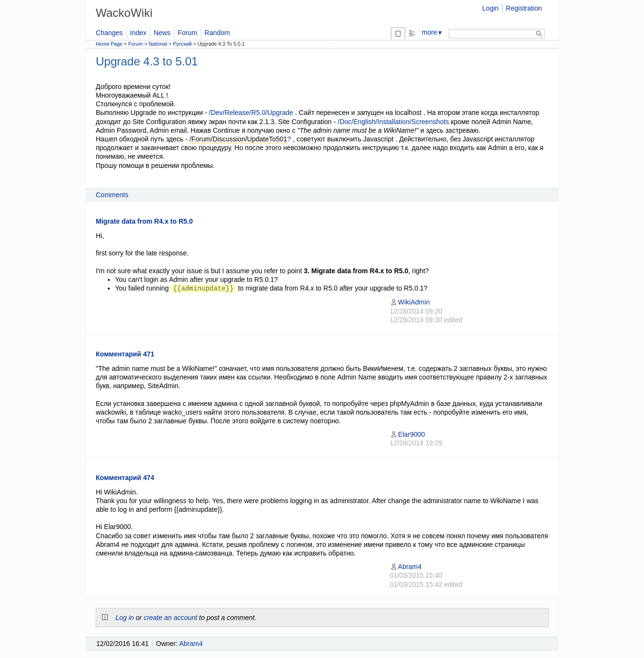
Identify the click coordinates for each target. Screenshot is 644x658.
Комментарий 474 (125, 478)
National (158, 44)
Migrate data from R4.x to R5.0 (144, 221)
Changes (109, 33)
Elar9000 (407, 434)
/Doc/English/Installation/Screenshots (393, 122)
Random (217, 33)
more (432, 32)
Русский (182, 44)
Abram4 (406, 567)
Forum (187, 33)
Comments (112, 195)
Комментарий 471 (125, 354)
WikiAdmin (410, 302)
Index (138, 33)
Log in (125, 618)
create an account (170, 618)
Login (490, 8)
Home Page (109, 44)
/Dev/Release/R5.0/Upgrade (251, 113)
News (162, 33)
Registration (524, 8)
